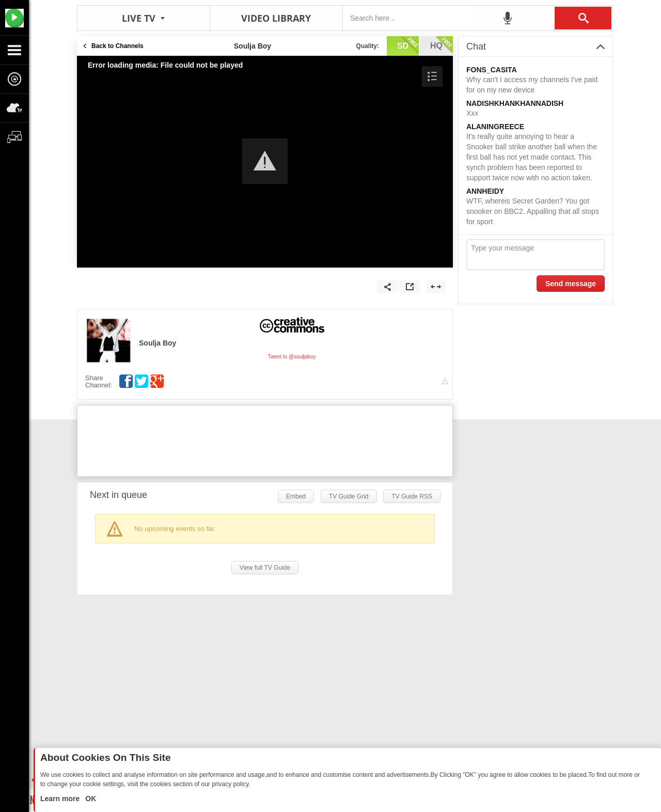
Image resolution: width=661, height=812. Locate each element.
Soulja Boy (158, 343)
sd (408, 45)
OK (90, 799)
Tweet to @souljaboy (292, 357)
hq (442, 45)
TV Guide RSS (412, 496)
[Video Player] (265, 162)
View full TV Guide (265, 568)
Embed (296, 496)
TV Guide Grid (349, 496)
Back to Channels (117, 46)
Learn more (61, 799)
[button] (265, 161)
